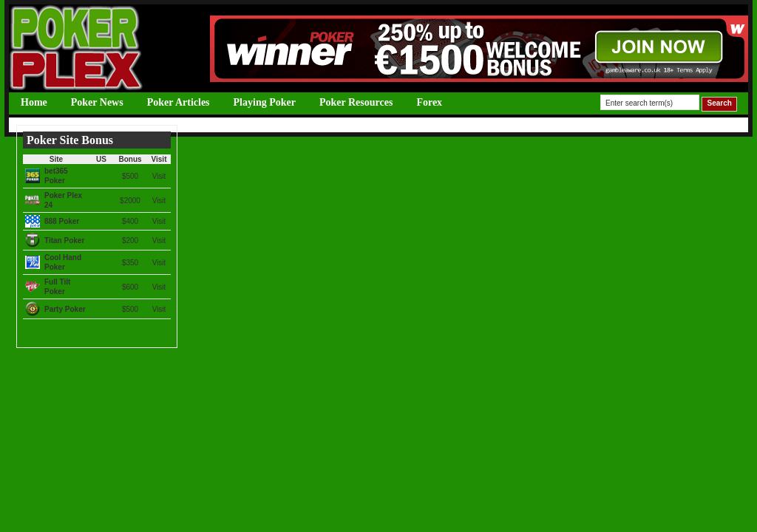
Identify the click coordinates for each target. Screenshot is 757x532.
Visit (159, 176)
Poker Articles (179, 102)
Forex (429, 102)
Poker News (97, 102)
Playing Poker (265, 102)
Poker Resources (356, 102)
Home (34, 102)
